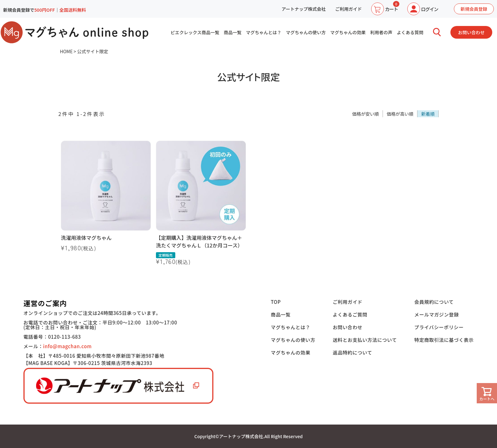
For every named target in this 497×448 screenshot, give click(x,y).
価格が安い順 (365, 114)
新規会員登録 (474, 9)
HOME (66, 51)
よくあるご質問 (350, 314)
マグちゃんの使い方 (306, 32)
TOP (276, 302)
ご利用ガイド (348, 9)
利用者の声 (381, 32)
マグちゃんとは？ (264, 32)
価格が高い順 (400, 114)
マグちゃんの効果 (348, 32)
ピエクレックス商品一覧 (195, 32)
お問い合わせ (471, 32)
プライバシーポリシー (439, 327)
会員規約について (434, 302)
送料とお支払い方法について (365, 340)
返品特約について (352, 352)
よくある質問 (410, 32)
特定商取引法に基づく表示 (444, 340)
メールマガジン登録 (436, 314)
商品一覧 (233, 32)
